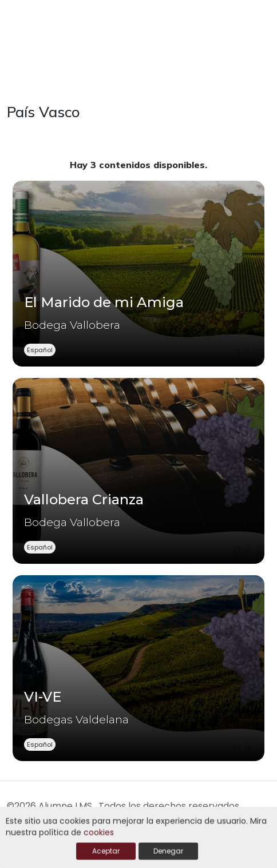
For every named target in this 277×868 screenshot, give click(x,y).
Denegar (168, 852)
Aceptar (106, 852)
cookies (99, 833)
